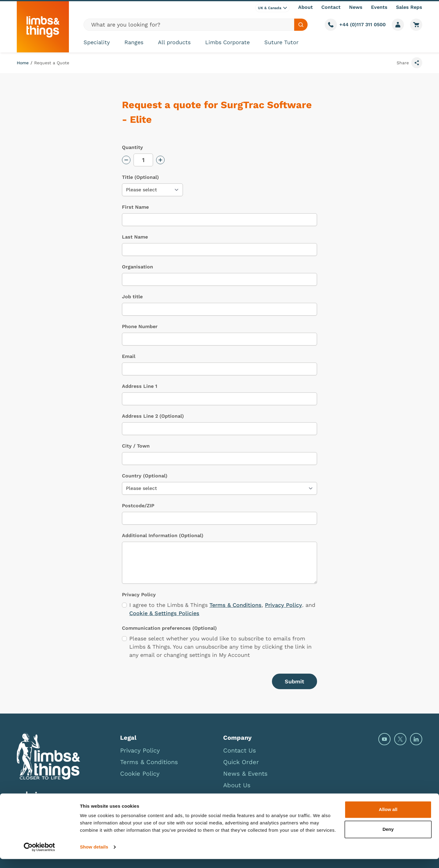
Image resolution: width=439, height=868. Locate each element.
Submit (294, 681)
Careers (235, 797)
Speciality (97, 42)
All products (174, 42)
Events (379, 7)
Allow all (388, 818)
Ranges (134, 42)
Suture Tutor (281, 42)
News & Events (245, 774)
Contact (331, 7)
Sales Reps (409, 7)
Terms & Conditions (236, 605)
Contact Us (240, 750)
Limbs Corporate (227, 42)
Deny (388, 838)
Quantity (132, 147)
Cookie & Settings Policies (164, 613)
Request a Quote (52, 63)
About (305, 7)
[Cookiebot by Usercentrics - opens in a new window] (39, 856)
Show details (94, 856)
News (356, 7)
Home (23, 63)
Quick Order (241, 762)
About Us (237, 785)
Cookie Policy (140, 774)
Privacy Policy (284, 605)
